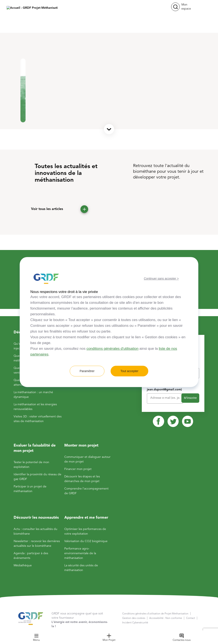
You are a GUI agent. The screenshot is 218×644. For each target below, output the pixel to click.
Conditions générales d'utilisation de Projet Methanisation (155, 614)
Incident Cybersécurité (135, 623)
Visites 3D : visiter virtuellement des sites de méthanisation (38, 419)
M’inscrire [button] (190, 398)
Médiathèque (23, 565)
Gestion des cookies (134, 618)
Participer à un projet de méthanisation (30, 489)
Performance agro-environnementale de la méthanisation (80, 553)
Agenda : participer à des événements (31, 556)
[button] (175, 7)
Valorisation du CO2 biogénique (86, 541)
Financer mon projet (78, 469)
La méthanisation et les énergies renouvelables (35, 407)
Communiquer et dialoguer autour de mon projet (87, 459)
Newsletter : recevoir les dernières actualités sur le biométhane (37, 544)
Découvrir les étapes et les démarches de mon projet (82, 479)
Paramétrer (87, 371)
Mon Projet (109, 638)
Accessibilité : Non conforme (166, 618)
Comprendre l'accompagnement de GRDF (86, 491)
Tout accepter (129, 371)
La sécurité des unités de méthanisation (81, 568)
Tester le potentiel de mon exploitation (31, 465)
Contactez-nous (182, 638)
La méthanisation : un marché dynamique (33, 395)
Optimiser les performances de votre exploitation (85, 531)
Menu (36, 638)
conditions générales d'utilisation (112, 349)
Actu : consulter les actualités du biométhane (35, 531)
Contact (191, 618)
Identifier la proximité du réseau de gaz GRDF (37, 477)
